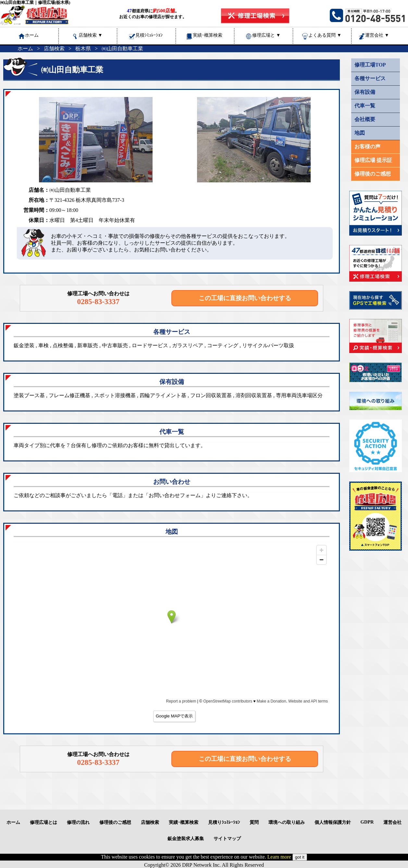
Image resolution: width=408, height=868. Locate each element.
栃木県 (83, 49)
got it (300, 857)
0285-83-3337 (98, 301)
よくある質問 (325, 35)
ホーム (25, 49)
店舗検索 (91, 35)
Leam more (279, 857)
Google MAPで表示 (174, 716)
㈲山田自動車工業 (122, 49)
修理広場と (266, 35)
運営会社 (377, 35)
